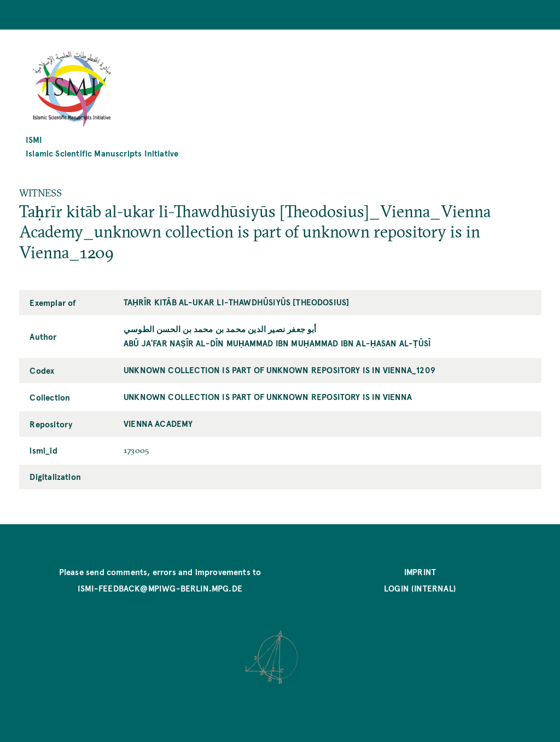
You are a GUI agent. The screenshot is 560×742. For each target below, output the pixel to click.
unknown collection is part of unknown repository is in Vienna (268, 396)
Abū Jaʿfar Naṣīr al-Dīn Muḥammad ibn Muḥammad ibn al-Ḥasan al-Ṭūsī (277, 343)
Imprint (420, 572)
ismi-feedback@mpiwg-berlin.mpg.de (160, 588)
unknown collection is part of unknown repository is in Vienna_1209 (279, 370)
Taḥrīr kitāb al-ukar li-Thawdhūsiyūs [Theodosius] (236, 302)
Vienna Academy (158, 423)
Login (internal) (420, 588)
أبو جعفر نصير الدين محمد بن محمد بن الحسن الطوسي (220, 329)
